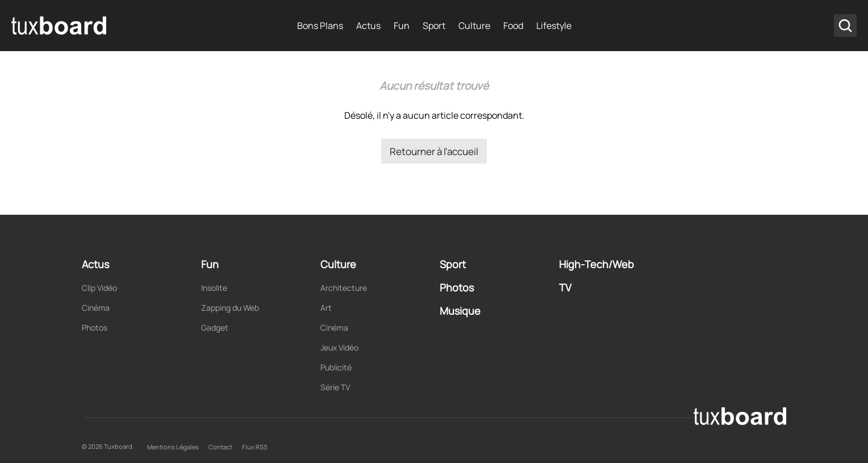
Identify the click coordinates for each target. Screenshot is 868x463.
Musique (460, 311)
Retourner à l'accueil (434, 151)
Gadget (215, 328)
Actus (368, 26)
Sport (434, 26)
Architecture (344, 288)
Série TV (335, 387)
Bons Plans (320, 26)
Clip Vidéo (99, 288)
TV (565, 287)
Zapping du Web (230, 308)
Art (326, 308)
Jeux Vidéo (339, 347)
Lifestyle (554, 26)
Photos (95, 328)
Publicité (336, 367)
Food (513, 26)
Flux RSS (255, 447)
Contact (220, 447)
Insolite (214, 288)
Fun (402, 26)
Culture (474, 26)
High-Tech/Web (596, 264)
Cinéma (96, 308)
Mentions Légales (173, 447)
